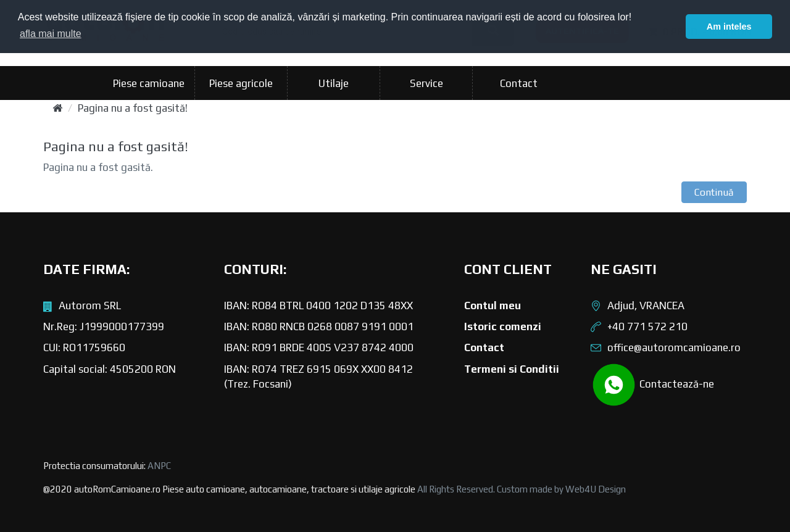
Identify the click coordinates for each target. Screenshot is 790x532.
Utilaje (334, 83)
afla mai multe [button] (51, 34)
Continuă (714, 192)
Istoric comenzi (503, 326)
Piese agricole (241, 83)
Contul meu (493, 305)
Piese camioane (149, 83)
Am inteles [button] (729, 27)
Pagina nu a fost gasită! (133, 108)
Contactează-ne (652, 385)
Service (426, 83)
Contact (519, 83)
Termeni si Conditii (512, 369)
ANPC (159, 466)
